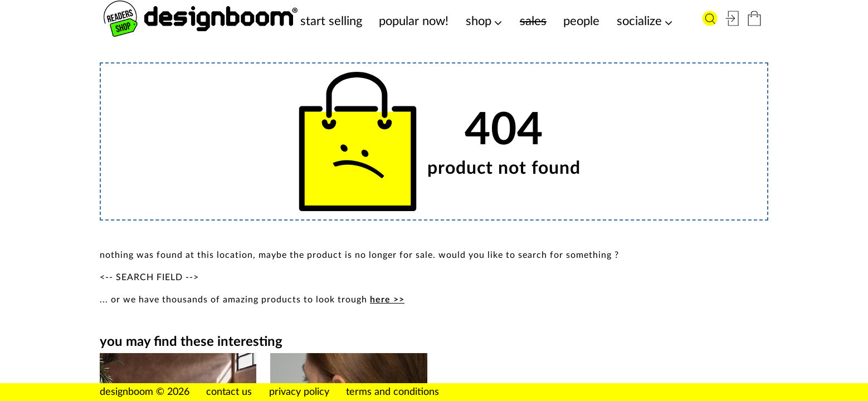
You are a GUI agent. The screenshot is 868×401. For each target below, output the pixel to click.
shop (479, 21)
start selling (331, 21)
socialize (639, 21)
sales (533, 21)
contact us (229, 392)
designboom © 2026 (145, 392)
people (581, 21)
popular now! (414, 21)
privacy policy (299, 392)
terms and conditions (392, 392)
